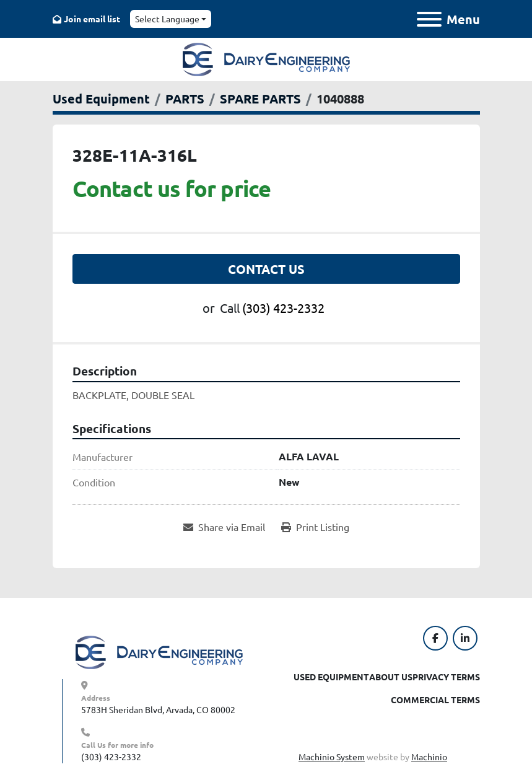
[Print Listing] (315, 527)
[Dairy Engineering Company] (159, 651)
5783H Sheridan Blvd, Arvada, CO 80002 (158, 709)
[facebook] (435, 638)
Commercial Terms (435, 700)
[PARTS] (185, 99)
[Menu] (429, 19)
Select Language (167, 19)
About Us (391, 677)
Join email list (92, 19)
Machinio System (332, 757)
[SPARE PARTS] (260, 99)
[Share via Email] (224, 527)
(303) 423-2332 (283, 308)
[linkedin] (465, 638)
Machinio (429, 757)
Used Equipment (331, 677)
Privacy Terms (446, 677)
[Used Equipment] (101, 99)
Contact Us (266, 269)
